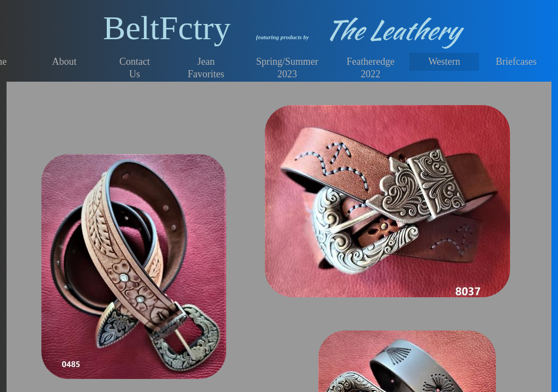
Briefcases (516, 62)
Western (444, 62)
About (65, 62)
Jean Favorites (206, 68)
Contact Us (135, 68)
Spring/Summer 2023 (287, 68)
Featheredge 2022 (371, 68)
